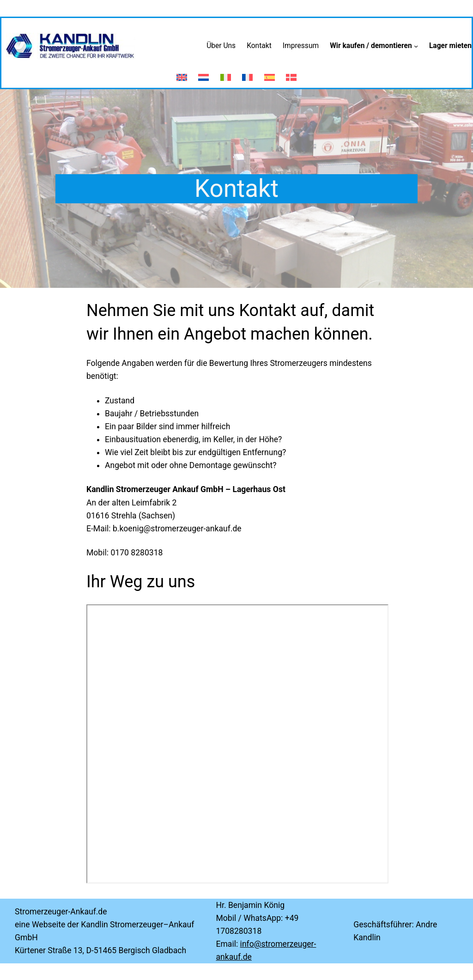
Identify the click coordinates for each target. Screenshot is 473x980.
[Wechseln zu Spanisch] (270, 73)
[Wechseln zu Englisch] (182, 73)
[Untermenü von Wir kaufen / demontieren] (416, 46)
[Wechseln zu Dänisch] (291, 73)
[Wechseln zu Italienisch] (226, 73)
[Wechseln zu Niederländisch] (203, 73)
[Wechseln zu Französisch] (247, 73)
